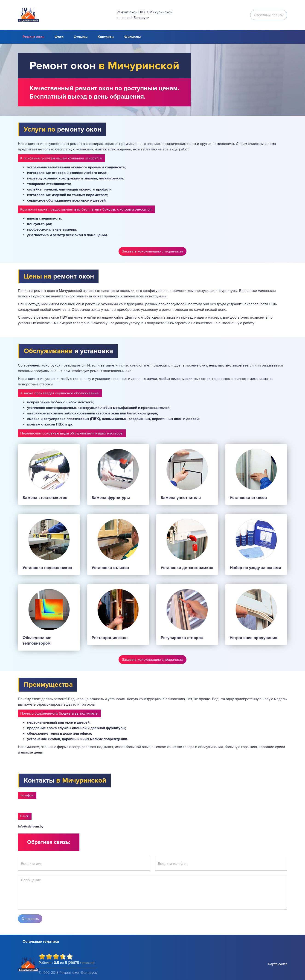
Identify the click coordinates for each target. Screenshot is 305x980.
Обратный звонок (269, 15)
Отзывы (81, 37)
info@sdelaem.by (31, 826)
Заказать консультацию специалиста (152, 251)
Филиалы (132, 37)
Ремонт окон (33, 37)
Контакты (106, 37)
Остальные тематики (41, 942)
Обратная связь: (49, 842)
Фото (59, 37)
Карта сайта (278, 964)
